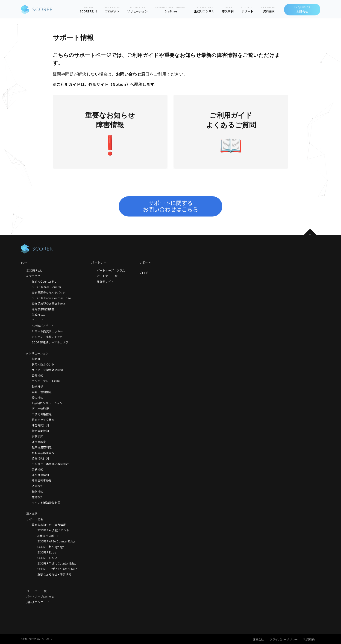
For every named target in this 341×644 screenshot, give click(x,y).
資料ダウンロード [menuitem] (38, 602)
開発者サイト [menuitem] (105, 281)
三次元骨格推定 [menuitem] (42, 414)
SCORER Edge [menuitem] (47, 552)
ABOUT (89, 10)
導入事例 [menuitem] (32, 514)
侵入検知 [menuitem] (37, 397)
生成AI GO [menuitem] (38, 315)
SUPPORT (247, 10)
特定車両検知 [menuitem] (40, 431)
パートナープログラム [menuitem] (40, 596)
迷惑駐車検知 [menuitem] (40, 475)
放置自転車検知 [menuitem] (42, 480)
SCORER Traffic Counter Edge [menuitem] (51, 298)
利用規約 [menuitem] (309, 639)
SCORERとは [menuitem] (35, 270)
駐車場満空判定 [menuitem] (42, 447)
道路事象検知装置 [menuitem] (43, 309)
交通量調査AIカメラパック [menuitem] (49, 292)
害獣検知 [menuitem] (37, 469)
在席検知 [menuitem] (37, 497)
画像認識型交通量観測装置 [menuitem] (49, 303)
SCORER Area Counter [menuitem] (47, 287)
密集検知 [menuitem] (37, 375)
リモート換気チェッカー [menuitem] (47, 331)
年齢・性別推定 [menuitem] (42, 392)
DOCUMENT (269, 10)
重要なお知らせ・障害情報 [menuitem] (49, 525)
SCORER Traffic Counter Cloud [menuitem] (57, 569)
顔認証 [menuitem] (36, 359)
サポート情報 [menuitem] (35, 519)
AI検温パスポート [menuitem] (43, 326)
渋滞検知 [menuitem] (37, 486)
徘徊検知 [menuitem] (37, 436)
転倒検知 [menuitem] (37, 491)
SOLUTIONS (138, 10)
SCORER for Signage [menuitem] (51, 547)
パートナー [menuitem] (99, 262)
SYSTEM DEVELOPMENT (171, 10)
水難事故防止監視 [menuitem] (43, 453)
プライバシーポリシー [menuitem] (284, 639)
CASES (228, 10)
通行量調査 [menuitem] (39, 442)
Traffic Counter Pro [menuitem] (44, 281)
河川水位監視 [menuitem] (40, 408)
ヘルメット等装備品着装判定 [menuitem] (50, 464)
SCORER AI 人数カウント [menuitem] (53, 530)
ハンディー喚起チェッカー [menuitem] (49, 337)
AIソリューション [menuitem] (37, 353)
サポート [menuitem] (145, 262)
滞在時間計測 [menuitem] (40, 425)
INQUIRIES (302, 10)
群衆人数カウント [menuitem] (43, 364)
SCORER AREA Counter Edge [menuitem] (56, 541)
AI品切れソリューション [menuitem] (47, 403)
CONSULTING (204, 10)
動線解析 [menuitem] (37, 386)
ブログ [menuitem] (143, 273)
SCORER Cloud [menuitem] (47, 558)
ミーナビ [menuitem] (37, 320)
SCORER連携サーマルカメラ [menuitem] (50, 342)
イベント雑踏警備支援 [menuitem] (46, 502)
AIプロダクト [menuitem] (35, 276)
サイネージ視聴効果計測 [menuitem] (47, 370)
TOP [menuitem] (24, 262)
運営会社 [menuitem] (258, 639)
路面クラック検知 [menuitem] (43, 420)
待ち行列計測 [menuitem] (40, 458)
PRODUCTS (112, 10)
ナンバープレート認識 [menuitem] (46, 381)
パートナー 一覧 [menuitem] (37, 591)
